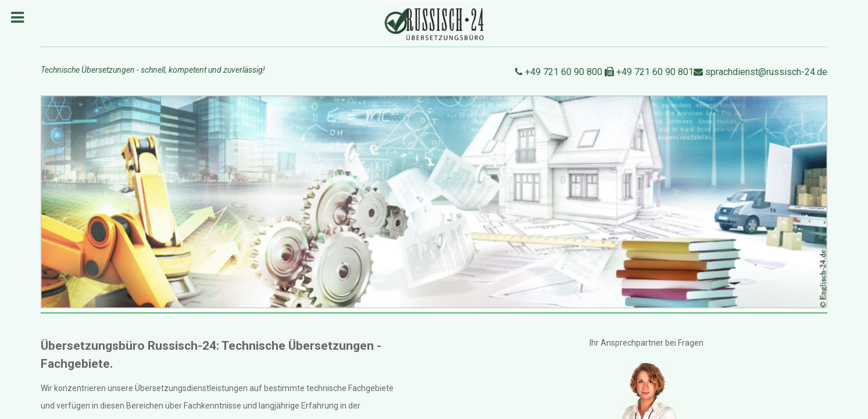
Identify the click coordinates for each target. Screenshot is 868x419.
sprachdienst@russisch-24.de (760, 72)
